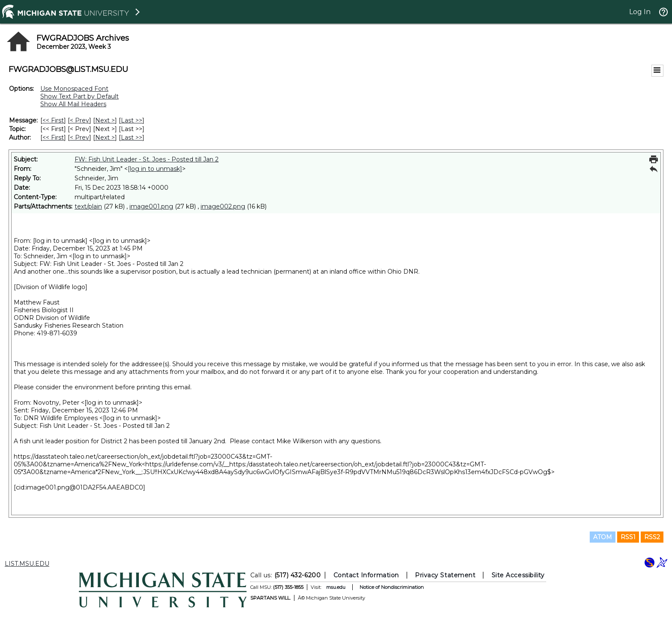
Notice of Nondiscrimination (392, 587)
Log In (640, 12)
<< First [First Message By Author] (53, 137)
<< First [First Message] (53, 120)
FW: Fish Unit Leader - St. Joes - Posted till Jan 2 (147, 159)
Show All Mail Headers (73, 104)
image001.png (151, 206)
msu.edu (336, 587)
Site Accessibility (518, 575)
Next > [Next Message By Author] (105, 137)
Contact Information (366, 575)
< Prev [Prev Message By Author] (79, 137)
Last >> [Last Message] (132, 120)
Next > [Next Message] (105, 120)
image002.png (223, 206)
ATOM (603, 537)
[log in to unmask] (155, 169)
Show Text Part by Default (79, 96)
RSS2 (652, 537)
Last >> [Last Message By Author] (132, 137)
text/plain (88, 206)
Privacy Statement (445, 575)
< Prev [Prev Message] (79, 120)
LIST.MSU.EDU (27, 564)
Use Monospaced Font (74, 89)
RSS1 (628, 537)
